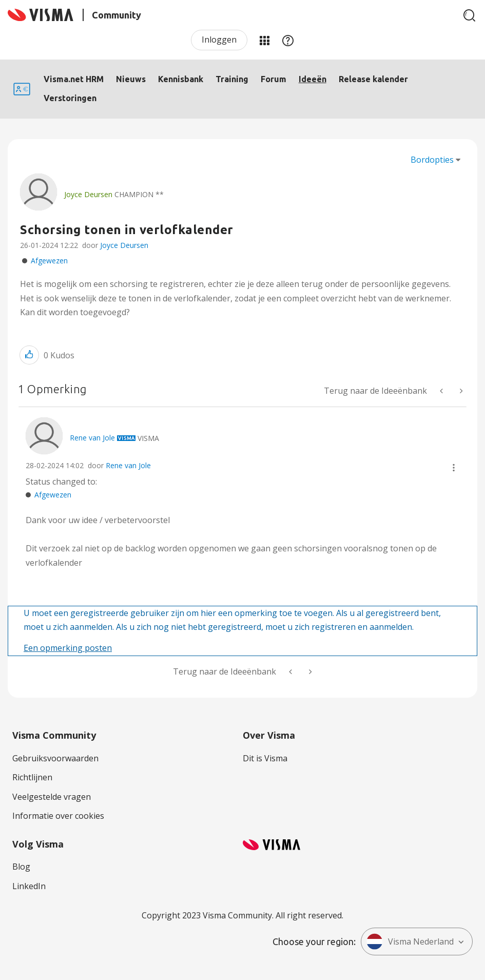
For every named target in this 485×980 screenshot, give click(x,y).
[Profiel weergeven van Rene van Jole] (92, 438)
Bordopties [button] (432, 160)
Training (232, 79)
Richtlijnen (32, 777)
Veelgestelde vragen (52, 797)
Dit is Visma (265, 758)
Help (288, 40)
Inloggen (219, 40)
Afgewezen (49, 261)
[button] (29, 355)
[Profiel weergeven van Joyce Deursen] (88, 194)
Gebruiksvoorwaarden (55, 758)
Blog (21, 867)
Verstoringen (70, 98)
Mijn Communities (264, 40)
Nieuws (131, 79)
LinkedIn (29, 886)
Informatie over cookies (58, 816)
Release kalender (373, 79)
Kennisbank (181, 79)
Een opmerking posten (68, 648)
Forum (274, 79)
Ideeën (313, 79)
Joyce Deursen (124, 245)
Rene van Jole (128, 465)
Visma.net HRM (74, 79)
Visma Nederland (410, 941)
